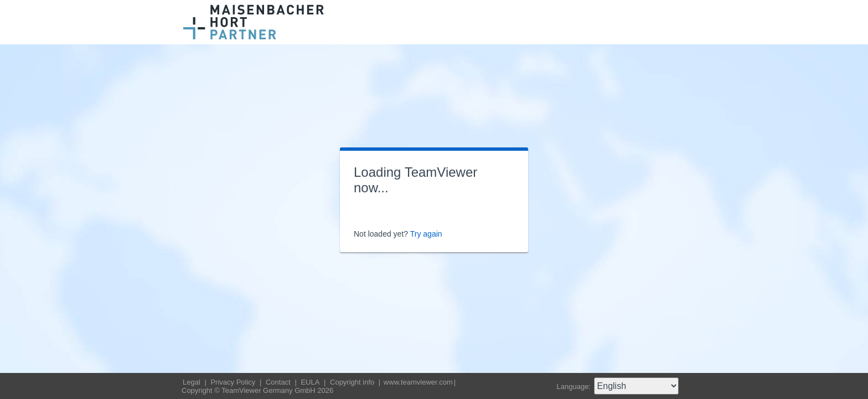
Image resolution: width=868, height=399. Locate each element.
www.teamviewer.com (418, 382)
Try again (426, 234)
